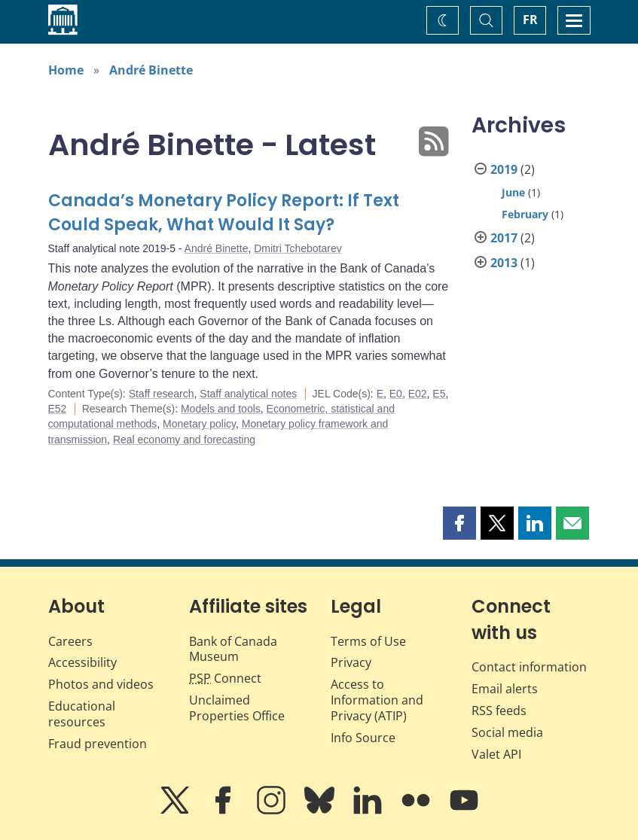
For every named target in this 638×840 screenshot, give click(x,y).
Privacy (351, 662)
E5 (439, 394)
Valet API (496, 754)
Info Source (363, 738)
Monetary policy (199, 424)
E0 (396, 394)
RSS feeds (499, 711)
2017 (504, 238)
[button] (459, 523)
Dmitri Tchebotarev (298, 248)
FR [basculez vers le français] (530, 20)
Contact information (529, 667)
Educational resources (82, 714)
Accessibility (82, 662)
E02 (418, 394)
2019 (504, 169)
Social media (507, 732)
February (525, 214)
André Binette (151, 70)
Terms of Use (368, 641)
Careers (70, 641)
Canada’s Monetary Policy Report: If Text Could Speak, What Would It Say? (224, 213)
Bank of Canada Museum (233, 649)
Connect (225, 678)
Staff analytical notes (248, 394)
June (513, 192)
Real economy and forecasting (184, 440)
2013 (504, 263)
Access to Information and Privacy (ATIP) (377, 700)
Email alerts (505, 689)
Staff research (162, 394)
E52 (58, 409)
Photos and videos (101, 684)
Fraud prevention (98, 744)
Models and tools (221, 409)
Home (66, 70)
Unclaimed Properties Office (237, 708)
